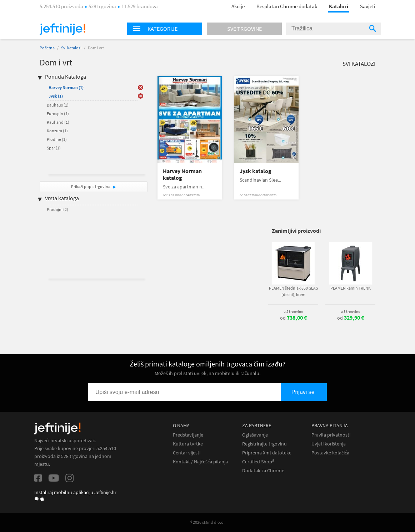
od (293, 318)
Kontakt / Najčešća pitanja (200, 462)
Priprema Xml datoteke (267, 453)
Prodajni (57, 209)
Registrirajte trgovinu (264, 444)
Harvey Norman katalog (182, 174)
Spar (54, 148)
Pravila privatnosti (331, 435)
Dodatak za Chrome (263, 471)
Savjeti (368, 6)
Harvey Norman (66, 87)
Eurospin (58, 114)
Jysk (56, 96)
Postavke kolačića (330, 453)
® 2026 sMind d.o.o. (207, 522)
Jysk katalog (256, 171)
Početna (47, 48)
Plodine (57, 139)
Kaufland (58, 122)
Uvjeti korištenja (329, 444)
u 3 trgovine (350, 311)
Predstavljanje (188, 435)
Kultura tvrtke (188, 444)
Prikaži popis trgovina (91, 186)
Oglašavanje (255, 435)
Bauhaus (58, 105)
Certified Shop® (258, 462)
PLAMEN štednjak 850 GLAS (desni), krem (293, 291)
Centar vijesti (187, 453)
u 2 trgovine (293, 311)
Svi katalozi (71, 48)
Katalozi (339, 6)
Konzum (57, 131)
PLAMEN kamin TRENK (351, 288)
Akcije (238, 6)
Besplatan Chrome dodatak (287, 6)
